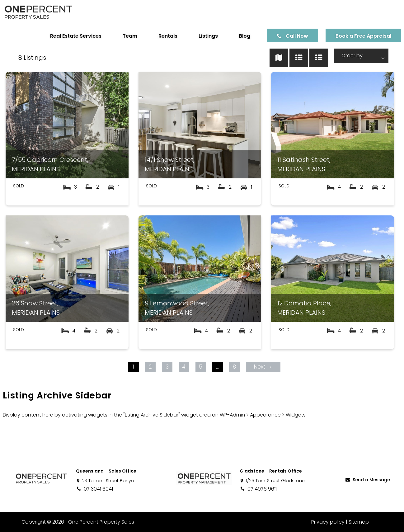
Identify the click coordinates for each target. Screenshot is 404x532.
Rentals (161, 36)
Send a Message (367, 480)
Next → (262, 367)
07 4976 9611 (258, 489)
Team (123, 36)
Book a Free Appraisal (356, 36)
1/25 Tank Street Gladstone (272, 481)
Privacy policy (328, 522)
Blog (237, 36)
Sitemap (359, 522)
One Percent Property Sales (98, 522)
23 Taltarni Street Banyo (105, 481)
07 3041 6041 (94, 489)
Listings (201, 36)
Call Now (290, 36)
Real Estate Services (69, 36)
